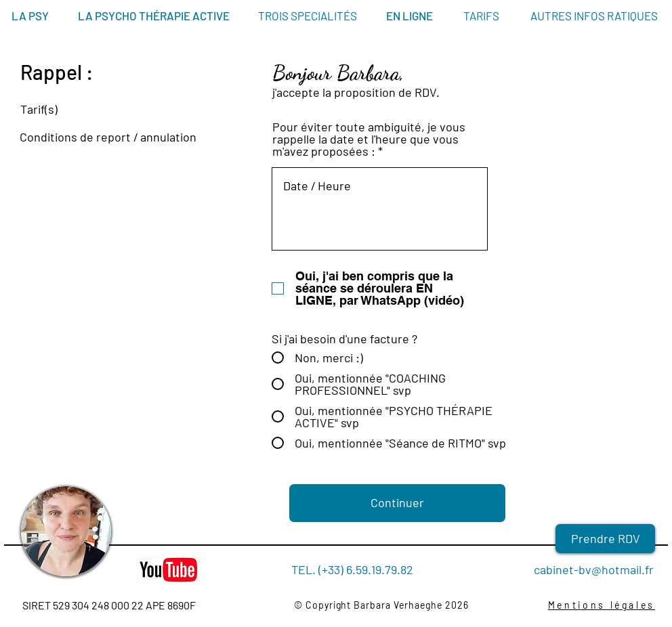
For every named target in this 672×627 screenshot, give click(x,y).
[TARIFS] (481, 16)
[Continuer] (397, 503)
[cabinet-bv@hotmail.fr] (586, 570)
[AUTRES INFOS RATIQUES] (594, 16)
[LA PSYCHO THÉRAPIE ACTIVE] (154, 16)
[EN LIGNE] (409, 16)
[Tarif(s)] (102, 110)
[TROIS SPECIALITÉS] (308, 16)
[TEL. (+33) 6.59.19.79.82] (352, 570)
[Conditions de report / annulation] (102, 137)
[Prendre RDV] (605, 539)
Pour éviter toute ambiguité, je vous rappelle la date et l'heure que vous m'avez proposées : (369, 139)
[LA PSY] (30, 16)
